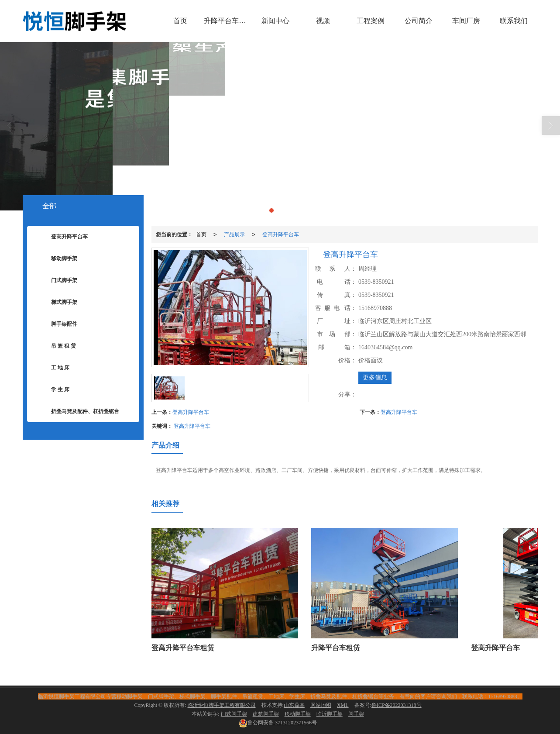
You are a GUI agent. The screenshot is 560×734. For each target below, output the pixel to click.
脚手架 (356, 714)
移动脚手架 (58, 259)
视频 (323, 21)
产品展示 (234, 234)
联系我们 (514, 21)
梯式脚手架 (58, 303)
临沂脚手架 (330, 714)
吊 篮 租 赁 (57, 346)
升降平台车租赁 (228, 21)
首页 (180, 21)
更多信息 (375, 377)
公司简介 (419, 21)
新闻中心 (275, 21)
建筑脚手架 (266, 714)
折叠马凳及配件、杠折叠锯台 (79, 412)
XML (343, 705)
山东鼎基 (294, 705)
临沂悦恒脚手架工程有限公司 (222, 705)
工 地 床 (54, 368)
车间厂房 (466, 21)
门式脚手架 (58, 281)
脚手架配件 (58, 324)
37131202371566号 (278, 723)
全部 (49, 206)
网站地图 (321, 705)
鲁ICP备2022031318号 (397, 705)
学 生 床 (54, 390)
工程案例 (371, 21)
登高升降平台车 (281, 234)
